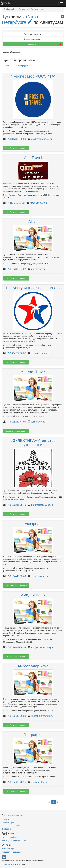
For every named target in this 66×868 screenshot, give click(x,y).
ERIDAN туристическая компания (33, 288)
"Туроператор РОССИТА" (33, 76)
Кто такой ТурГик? (9, 849)
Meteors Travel (33, 372)
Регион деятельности (43, 34)
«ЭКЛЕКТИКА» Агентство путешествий (33, 443)
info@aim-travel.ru (39, 203)
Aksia (33, 222)
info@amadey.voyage (42, 647)
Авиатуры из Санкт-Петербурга (15, 66)
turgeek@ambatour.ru (42, 716)
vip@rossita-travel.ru (41, 139)
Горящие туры (8, 822)
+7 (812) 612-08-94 (16, 647)
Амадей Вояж (33, 595)
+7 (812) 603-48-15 (16, 782)
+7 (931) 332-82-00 (16, 139)
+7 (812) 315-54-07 (16, 269)
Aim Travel (33, 158)
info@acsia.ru (38, 269)
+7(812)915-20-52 (15, 203)
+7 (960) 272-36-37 (16, 353)
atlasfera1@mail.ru (40, 782)
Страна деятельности (43, 39)
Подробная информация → (16, 148)
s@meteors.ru (38, 422)
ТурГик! (8, 3)
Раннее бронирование (11, 826)
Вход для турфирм (10, 837)
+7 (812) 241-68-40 (16, 505)
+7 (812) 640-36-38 (16, 716)
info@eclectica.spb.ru (42, 505)
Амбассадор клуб (33, 666)
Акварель (33, 524)
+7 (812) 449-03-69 (16, 576)
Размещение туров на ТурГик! (14, 840)
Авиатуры (45, 44)
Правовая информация (12, 852)
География (33, 735)
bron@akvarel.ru (39, 576)
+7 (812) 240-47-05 (16, 422)
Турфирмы (6, 829)
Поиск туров (7, 819)
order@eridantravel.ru (42, 353)
